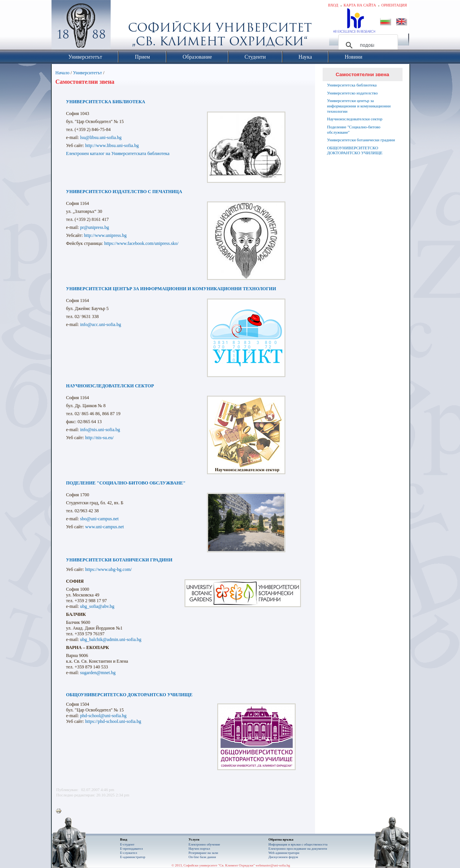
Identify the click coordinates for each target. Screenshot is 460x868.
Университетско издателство (353, 93)
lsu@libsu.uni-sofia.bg (101, 137)
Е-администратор (133, 857)
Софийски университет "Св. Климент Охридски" (124, 27)
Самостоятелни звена (362, 74)
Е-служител (129, 853)
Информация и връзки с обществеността (298, 844)
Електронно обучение (205, 844)
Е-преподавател (132, 849)
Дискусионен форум (283, 857)
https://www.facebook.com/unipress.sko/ (142, 243)
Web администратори (284, 853)
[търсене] (367, 45)
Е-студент (127, 844)
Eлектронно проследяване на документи (298, 849)
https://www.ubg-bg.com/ (109, 569)
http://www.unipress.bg (105, 235)
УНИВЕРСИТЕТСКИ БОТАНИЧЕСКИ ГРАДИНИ (119, 560)
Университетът (88, 73)
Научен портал (199, 849)
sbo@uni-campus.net (99, 519)
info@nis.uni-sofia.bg (100, 430)
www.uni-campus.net (105, 527)
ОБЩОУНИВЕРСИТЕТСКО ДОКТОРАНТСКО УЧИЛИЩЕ (130, 695)
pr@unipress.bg (94, 227)
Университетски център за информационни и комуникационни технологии (359, 106)
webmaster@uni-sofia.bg (273, 865)
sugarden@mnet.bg (98, 673)
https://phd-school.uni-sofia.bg (113, 721)
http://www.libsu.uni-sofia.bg (112, 145)
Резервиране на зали (204, 853)
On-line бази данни (202, 857)
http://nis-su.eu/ (99, 438)
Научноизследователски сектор (355, 119)
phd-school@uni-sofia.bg (103, 716)
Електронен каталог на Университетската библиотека (118, 153)
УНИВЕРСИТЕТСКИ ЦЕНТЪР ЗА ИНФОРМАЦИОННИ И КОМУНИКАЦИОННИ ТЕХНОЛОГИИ (171, 289)
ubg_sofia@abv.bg (97, 606)
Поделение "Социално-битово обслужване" (354, 129)
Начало (63, 73)
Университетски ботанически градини (361, 140)
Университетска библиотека (352, 85)
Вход (333, 5)
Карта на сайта (360, 5)
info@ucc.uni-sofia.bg (100, 325)
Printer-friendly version (60, 811)
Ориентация (394, 5)
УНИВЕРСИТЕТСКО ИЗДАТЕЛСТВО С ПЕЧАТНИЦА (124, 192)
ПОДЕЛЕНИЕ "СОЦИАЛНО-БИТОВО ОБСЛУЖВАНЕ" (126, 483)
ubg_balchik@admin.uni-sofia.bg (111, 639)
